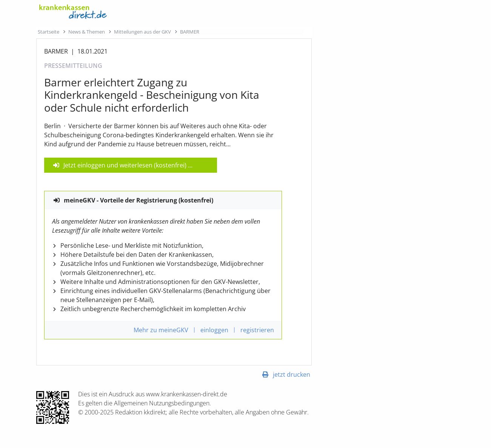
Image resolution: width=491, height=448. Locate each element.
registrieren (257, 330)
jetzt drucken (292, 374)
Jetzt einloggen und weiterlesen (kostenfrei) (125, 165)
